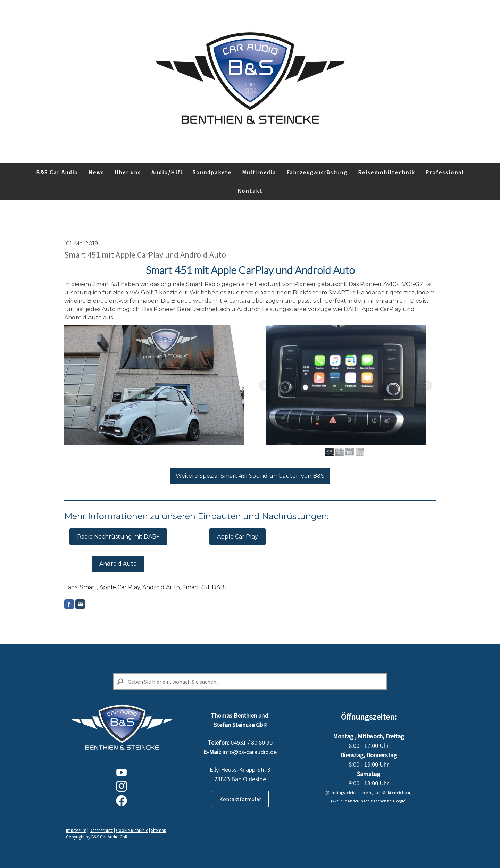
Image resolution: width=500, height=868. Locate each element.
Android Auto (118, 564)
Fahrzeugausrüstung (317, 172)
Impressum (76, 830)
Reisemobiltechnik (386, 172)
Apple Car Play (237, 537)
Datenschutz (101, 830)
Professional (445, 172)
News (96, 172)
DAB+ (220, 587)
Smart (88, 587)
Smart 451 (196, 587)
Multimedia (259, 172)
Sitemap (159, 830)
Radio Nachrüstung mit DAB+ (118, 537)
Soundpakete (212, 172)
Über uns (128, 172)
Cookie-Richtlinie (132, 830)
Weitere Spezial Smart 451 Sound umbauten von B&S (250, 476)
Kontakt (250, 191)
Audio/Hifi (167, 172)
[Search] (250, 682)
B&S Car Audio (57, 172)
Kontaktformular (240, 799)
